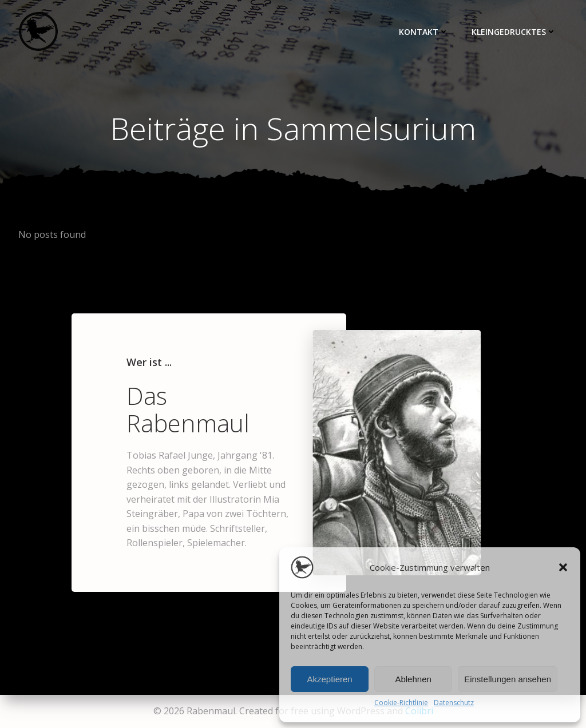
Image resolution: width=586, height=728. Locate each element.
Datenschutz (454, 703)
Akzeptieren (329, 679)
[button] (563, 567)
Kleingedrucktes (514, 32)
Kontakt (424, 32)
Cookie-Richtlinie (401, 703)
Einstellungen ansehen (508, 679)
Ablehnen (413, 679)
